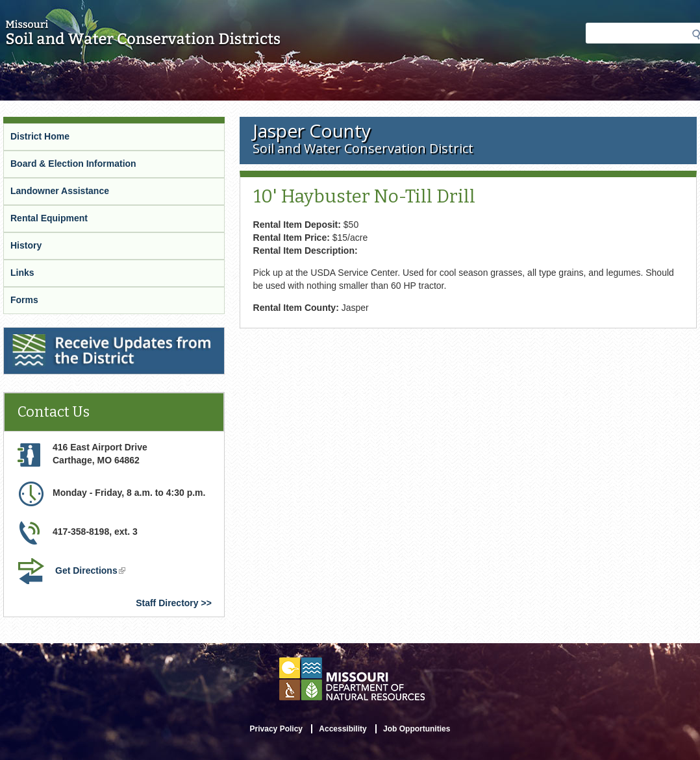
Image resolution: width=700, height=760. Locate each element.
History (26, 245)
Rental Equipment (49, 218)
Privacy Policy (276, 729)
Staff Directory (167, 603)
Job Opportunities (417, 729)
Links (22, 273)
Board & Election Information (73, 164)
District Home (40, 136)
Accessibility (343, 729)
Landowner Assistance (60, 191)
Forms (24, 300)
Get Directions (92, 572)
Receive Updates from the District (79, 336)
